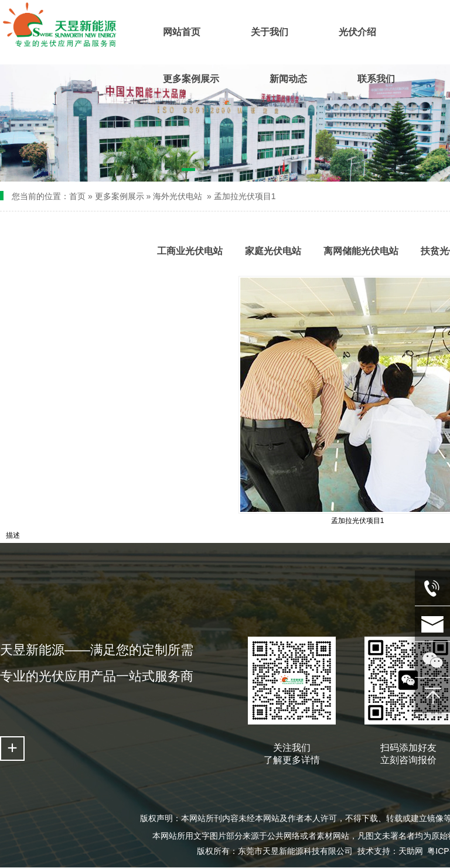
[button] (188, 172)
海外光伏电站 (178, 196)
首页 (77, 196)
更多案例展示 (120, 196)
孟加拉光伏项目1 (245, 196)
